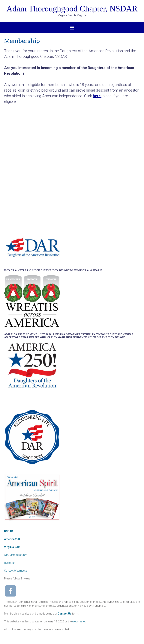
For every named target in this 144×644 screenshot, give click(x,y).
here (97, 96)
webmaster (79, 621)
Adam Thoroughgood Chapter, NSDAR (72, 9)
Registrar (9, 563)
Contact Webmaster (16, 571)
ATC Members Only (15, 555)
